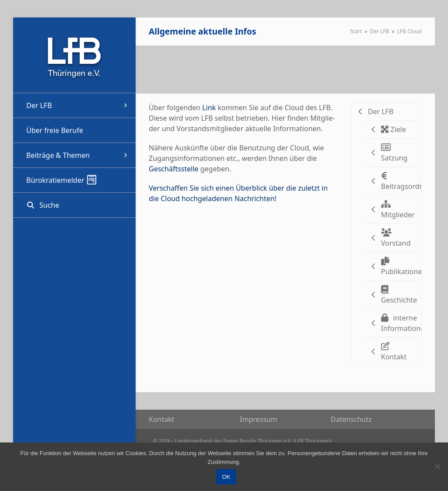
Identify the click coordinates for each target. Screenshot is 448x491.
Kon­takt (162, 419)
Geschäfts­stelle (174, 169)
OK (226, 477)
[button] (74, 205)
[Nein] (437, 467)
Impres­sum (259, 419)
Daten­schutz (351, 419)
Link (210, 108)
